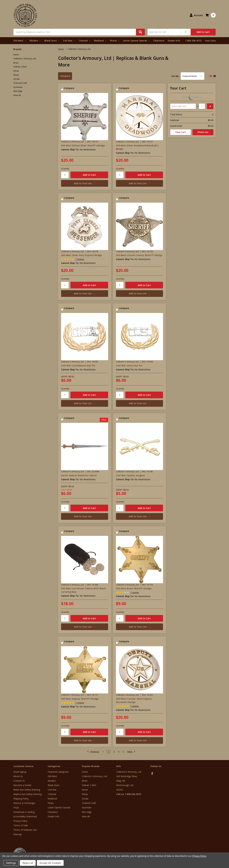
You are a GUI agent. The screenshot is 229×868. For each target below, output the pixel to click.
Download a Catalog (24, 812)
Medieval (100, 41)
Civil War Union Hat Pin (129, 366)
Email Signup (20, 772)
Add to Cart (203, 32)
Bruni (16, 63)
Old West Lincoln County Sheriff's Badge (139, 255)
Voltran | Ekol (20, 67)
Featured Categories (58, 772)
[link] (216, 849)
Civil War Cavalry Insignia (130, 475)
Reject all (28, 863)
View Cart (181, 132)
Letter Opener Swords (136, 41)
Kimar (16, 71)
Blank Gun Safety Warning (27, 790)
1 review (80, 259)
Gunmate (18, 87)
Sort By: (175, 76)
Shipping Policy (21, 799)
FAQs (16, 807)
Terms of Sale (21, 825)
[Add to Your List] (85, 183)
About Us (18, 776)
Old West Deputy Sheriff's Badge (80, 699)
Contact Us (19, 781)
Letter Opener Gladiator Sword (79, 475)
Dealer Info (174, 41)
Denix (16, 55)
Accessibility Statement (25, 816)
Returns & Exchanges (24, 803)
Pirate (115, 41)
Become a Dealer (22, 785)
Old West (20, 41)
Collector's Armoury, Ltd (25, 59)
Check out (203, 132)
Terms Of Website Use (25, 830)
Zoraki (16, 79)
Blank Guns (52, 41)
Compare (65, 76)
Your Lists (210, 41)
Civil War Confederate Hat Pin (78, 366)
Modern (35, 41)
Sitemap (18, 834)
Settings (11, 863)
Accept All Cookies (50, 863)
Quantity (65, 169)
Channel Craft (20, 83)
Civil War (69, 41)
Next (131, 752)
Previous (93, 752)
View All (17, 95)
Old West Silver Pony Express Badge (81, 255)
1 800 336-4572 (193, 41)
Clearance (159, 41)
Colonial (85, 41)
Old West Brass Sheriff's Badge (134, 588)
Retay (16, 75)
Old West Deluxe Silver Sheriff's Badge (83, 145)
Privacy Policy (20, 821)
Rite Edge (18, 91)
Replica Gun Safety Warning (28, 794)
